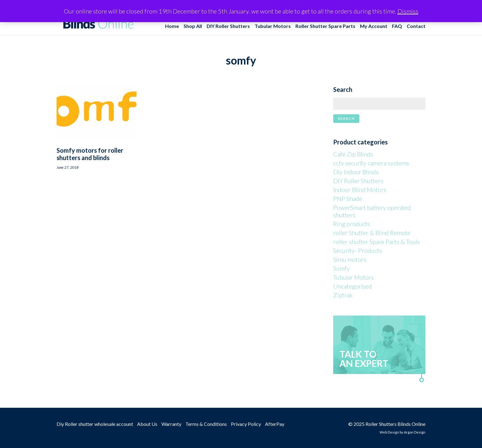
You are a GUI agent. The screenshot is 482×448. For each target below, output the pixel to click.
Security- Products (358, 250)
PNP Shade (348, 198)
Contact (416, 26)
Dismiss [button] (408, 11)
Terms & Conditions (206, 424)
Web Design (389, 432)
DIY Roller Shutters (228, 26)
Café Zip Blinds (353, 154)
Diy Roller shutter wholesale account (95, 424)
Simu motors (350, 259)
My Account (374, 26)
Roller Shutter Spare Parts (325, 26)
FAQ (397, 26)
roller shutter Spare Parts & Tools (377, 242)
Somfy (342, 268)
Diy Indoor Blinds (356, 172)
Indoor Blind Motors (360, 190)
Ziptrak (343, 295)
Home (172, 26)
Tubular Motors (273, 26)
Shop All (193, 26)
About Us (147, 424)
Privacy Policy (246, 424)
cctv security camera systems (371, 163)
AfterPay (275, 424)
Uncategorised (353, 286)
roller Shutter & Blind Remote (372, 233)
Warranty (171, 424)
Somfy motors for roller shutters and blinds (90, 154)
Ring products (352, 224)
